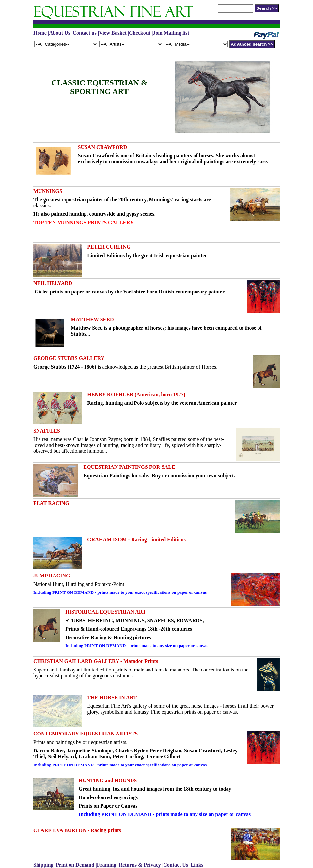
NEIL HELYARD (53, 283)
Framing (107, 865)
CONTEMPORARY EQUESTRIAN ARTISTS (86, 734)
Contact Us (176, 865)
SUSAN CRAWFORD (103, 147)
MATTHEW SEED (92, 319)
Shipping (44, 865)
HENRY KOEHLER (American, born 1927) (136, 395)
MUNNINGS (48, 191)
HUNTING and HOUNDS (108, 780)
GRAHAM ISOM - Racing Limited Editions (136, 539)
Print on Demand (75, 865)
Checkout (140, 33)
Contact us (84, 33)
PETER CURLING (109, 247)
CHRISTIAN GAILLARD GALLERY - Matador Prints (96, 661)
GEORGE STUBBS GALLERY (69, 358)
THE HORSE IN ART (112, 697)
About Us (59, 33)
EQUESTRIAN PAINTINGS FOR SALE (129, 467)
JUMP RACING (52, 576)
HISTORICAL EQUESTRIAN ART (106, 612)
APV (156, 11)
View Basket (113, 33)
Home (40, 33)
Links (197, 865)
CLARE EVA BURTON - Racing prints (77, 830)
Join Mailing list (171, 33)
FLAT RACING (51, 503)
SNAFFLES (47, 431)
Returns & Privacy (140, 865)
